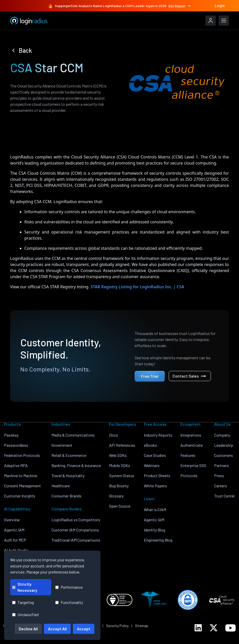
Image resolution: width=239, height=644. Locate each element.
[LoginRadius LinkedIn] (198, 628)
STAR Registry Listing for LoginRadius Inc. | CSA (137, 287)
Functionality (69, 602)
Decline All (28, 629)
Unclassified (25, 614)
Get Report (180, 6)
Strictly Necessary (25, 587)
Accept (84, 629)
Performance (69, 587)
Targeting (23, 602)
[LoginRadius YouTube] (231, 628)
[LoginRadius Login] (211, 21)
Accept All (57, 629)
